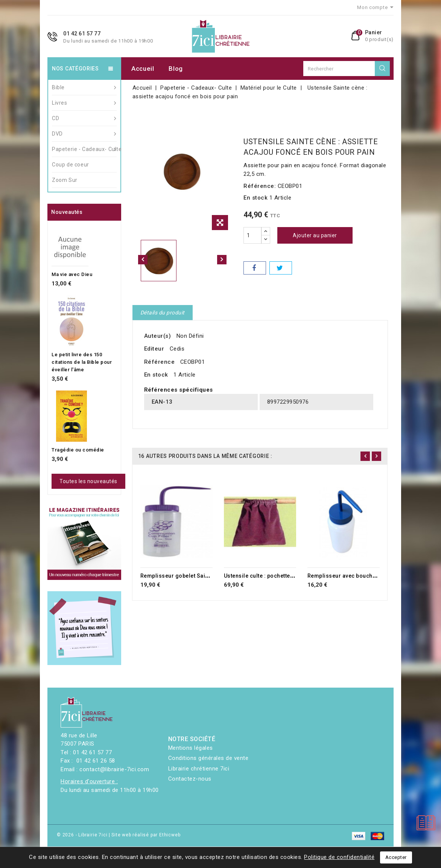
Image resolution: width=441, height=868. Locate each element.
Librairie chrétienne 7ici (199, 769)
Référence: (260, 186)
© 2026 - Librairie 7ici (83, 835)
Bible (84, 87)
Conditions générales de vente (208, 758)
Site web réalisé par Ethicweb (146, 835)
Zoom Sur (65, 180)
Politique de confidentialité (339, 857)
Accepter (396, 857)
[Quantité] (252, 235)
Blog (176, 69)
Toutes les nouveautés (88, 481)
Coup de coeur (71, 165)
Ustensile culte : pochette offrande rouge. (279, 576)
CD (84, 118)
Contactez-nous (190, 779)
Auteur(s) (158, 336)
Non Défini (190, 336)
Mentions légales (191, 748)
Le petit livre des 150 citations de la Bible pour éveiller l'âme (82, 362)
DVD (84, 134)
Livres (84, 103)
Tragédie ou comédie (78, 450)
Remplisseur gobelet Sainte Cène (184, 576)
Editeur (154, 349)
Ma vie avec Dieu (72, 274)
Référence (160, 362)
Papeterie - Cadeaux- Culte (84, 149)
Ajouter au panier (315, 235)
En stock (255, 198)
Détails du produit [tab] (163, 313)
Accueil (143, 69)
